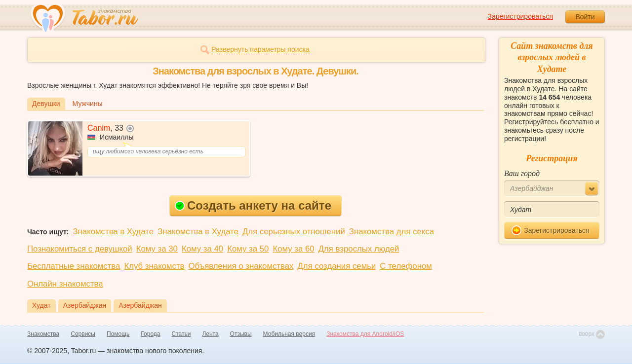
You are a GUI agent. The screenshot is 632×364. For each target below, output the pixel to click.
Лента (210, 334)
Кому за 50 (248, 249)
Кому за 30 (157, 249)
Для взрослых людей (359, 249)
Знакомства (43, 334)
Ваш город (522, 173)
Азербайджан (85, 305)
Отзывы (241, 334)
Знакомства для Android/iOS (365, 334)
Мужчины (88, 104)
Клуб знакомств (154, 266)
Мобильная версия (289, 334)
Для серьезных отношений (294, 232)
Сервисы (83, 334)
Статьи (181, 334)
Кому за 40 (202, 249)
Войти (585, 17)
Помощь (118, 334)
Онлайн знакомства (65, 284)
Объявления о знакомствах (241, 266)
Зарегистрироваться (520, 16)
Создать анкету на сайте (253, 205)
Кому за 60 (293, 249)
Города (150, 334)
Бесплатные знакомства (74, 266)
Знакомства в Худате (113, 232)
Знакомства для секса (392, 232)
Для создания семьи (336, 266)
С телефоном (406, 266)
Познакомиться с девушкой (80, 249)
